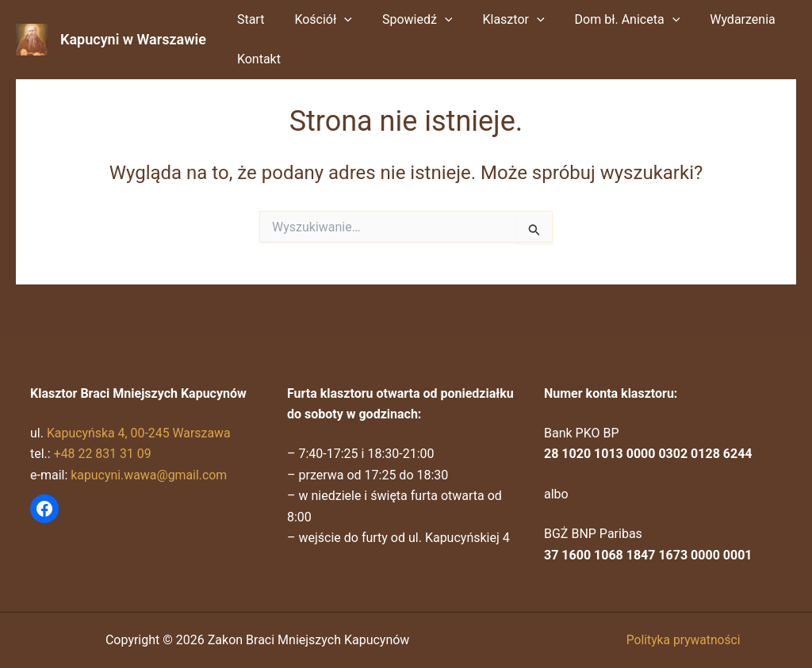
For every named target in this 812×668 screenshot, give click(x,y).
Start (248, 19)
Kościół (316, 20)
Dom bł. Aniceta (606, 20)
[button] (337, 20)
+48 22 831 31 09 (103, 454)
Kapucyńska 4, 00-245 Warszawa (140, 433)
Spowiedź (406, 20)
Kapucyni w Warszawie (133, 39)
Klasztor (496, 20)
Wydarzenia (716, 19)
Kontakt (257, 59)
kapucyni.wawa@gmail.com (149, 475)
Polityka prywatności (683, 640)
